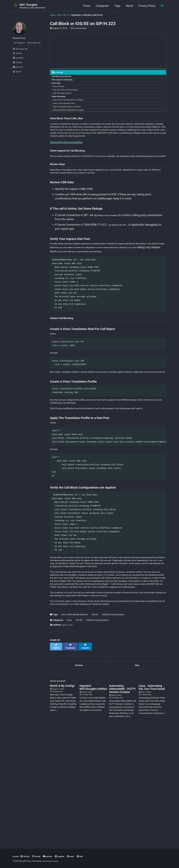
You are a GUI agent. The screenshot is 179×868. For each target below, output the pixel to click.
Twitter (28, 857)
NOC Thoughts (37, 6)
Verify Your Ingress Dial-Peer (65, 99)
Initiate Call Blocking (61, 104)
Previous (79, 776)
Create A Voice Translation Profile (67, 112)
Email (83, 857)
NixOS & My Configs (62, 800)
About (128, 6)
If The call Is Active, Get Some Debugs (69, 95)
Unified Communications (113, 726)
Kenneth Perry (21, 39)
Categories (101, 6)
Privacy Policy (145, 6)
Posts (85, 6)
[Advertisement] (108, 52)
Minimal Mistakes (56, 861)
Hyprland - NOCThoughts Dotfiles (93, 802)
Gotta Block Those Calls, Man (65, 78)
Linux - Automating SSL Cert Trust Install (152, 802)
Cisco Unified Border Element (74, 726)
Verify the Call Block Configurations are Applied (73, 121)
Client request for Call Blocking (65, 82)
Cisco (69, 732)
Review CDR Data (61, 91)
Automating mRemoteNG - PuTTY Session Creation (122, 803)
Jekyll (44, 861)
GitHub (42, 857)
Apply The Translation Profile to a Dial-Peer (71, 117)
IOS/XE (95, 726)
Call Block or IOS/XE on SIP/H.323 (83, 24)
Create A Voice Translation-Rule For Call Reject (73, 108)
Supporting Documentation (66, 168)
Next (137, 776)
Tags (116, 6)
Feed (94, 857)
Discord (56, 857)
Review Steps (58, 86)
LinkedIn (70, 857)
